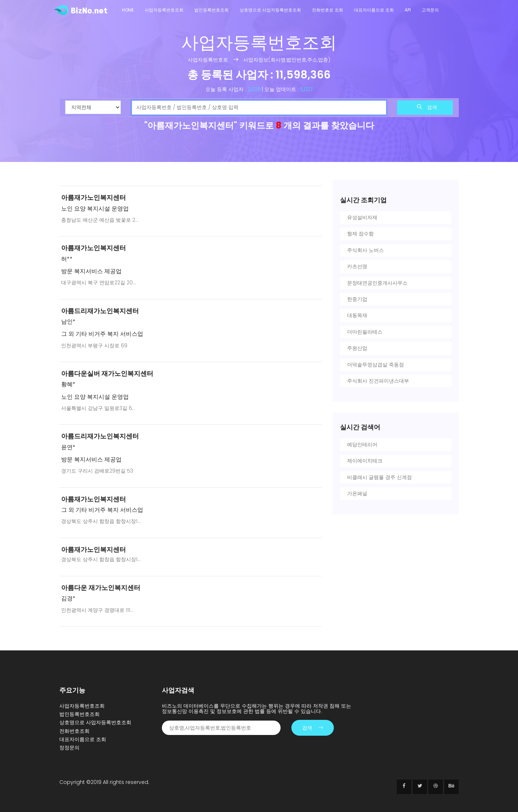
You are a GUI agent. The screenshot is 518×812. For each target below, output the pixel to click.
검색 (427, 107)
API (408, 10)
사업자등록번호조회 (164, 10)
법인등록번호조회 (212, 10)
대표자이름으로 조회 (374, 10)
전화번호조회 (74, 731)
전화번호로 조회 (328, 10)
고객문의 (430, 10)
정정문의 (69, 748)
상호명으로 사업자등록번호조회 (270, 10)
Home (128, 10)
